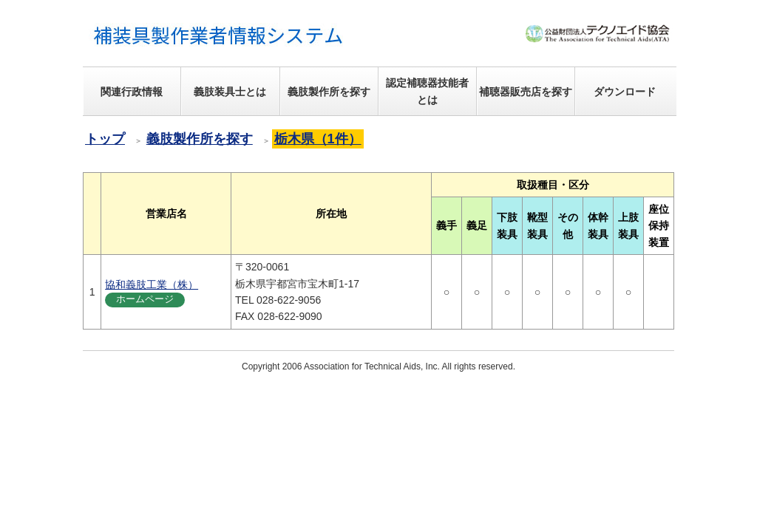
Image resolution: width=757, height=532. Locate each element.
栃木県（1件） (318, 139)
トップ (105, 139)
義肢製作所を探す (200, 139)
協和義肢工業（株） (152, 284)
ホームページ (145, 299)
